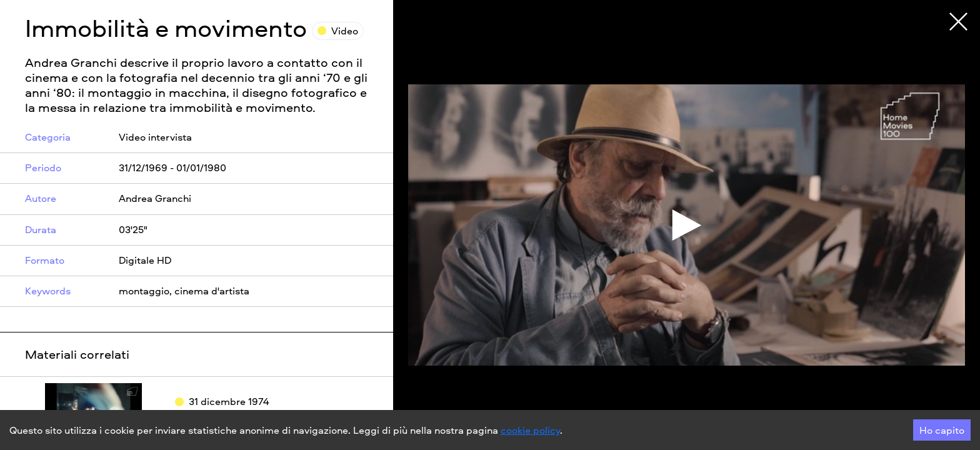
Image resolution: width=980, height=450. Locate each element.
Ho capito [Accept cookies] (942, 430)
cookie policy (530, 430)
